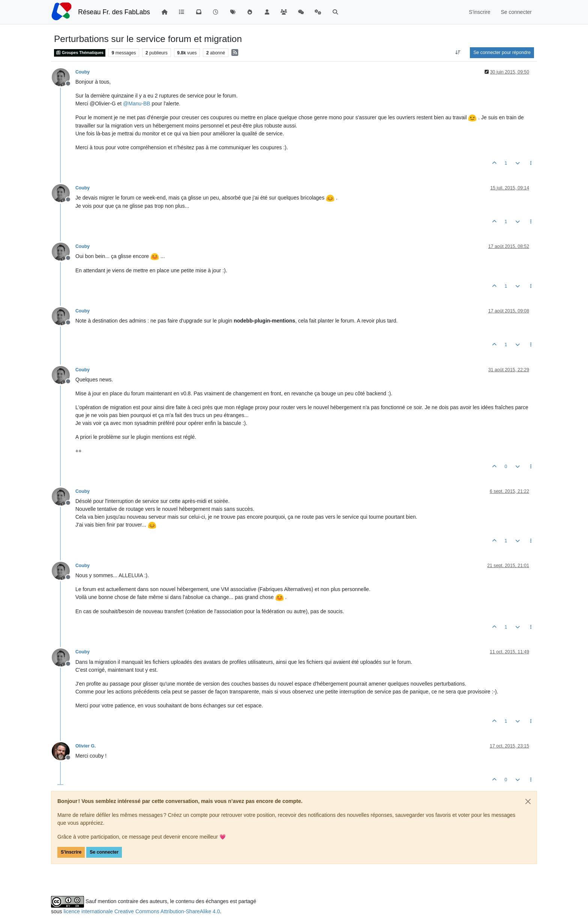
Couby (82, 72)
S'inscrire (71, 852)
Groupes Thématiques (80, 53)
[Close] (528, 801)
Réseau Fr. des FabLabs (114, 12)
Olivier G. (85, 746)
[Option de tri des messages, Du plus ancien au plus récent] (458, 53)
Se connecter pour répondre (502, 53)
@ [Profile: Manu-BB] (137, 104)
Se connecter (104, 852)
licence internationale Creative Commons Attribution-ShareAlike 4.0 (142, 911)
